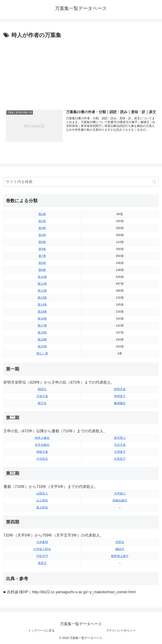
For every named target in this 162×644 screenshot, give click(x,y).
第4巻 (42, 235)
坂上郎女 (42, 507)
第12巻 (42, 291)
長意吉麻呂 (42, 445)
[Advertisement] (81, 72)
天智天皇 (42, 396)
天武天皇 (120, 445)
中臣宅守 (42, 556)
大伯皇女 (42, 459)
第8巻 (42, 263)
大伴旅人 (120, 493)
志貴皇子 (120, 459)
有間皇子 (120, 396)
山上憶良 (42, 500)
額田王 (42, 389)
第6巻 (42, 249)
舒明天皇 (120, 389)
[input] (81, 182)
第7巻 (42, 256)
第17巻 (42, 325)
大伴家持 (42, 542)
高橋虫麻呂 (120, 500)
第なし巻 (42, 353)
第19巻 (42, 339)
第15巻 (42, 312)
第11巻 (42, 284)
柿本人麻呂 (42, 438)
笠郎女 (120, 542)
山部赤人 (42, 493)
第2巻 (42, 221)
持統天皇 (42, 452)
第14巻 (42, 305)
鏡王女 (42, 403)
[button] (154, 182)
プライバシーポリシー (121, 630)
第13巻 (42, 298)
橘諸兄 (120, 549)
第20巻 (42, 346)
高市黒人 (120, 438)
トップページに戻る (41, 630)
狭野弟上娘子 (120, 556)
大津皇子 (120, 452)
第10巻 (42, 277)
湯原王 (42, 563)
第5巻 (42, 242)
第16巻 (42, 319)
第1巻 (42, 214)
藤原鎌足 (120, 403)
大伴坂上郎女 (42, 549)
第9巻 (42, 270)
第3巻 (42, 228)
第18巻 (42, 332)
